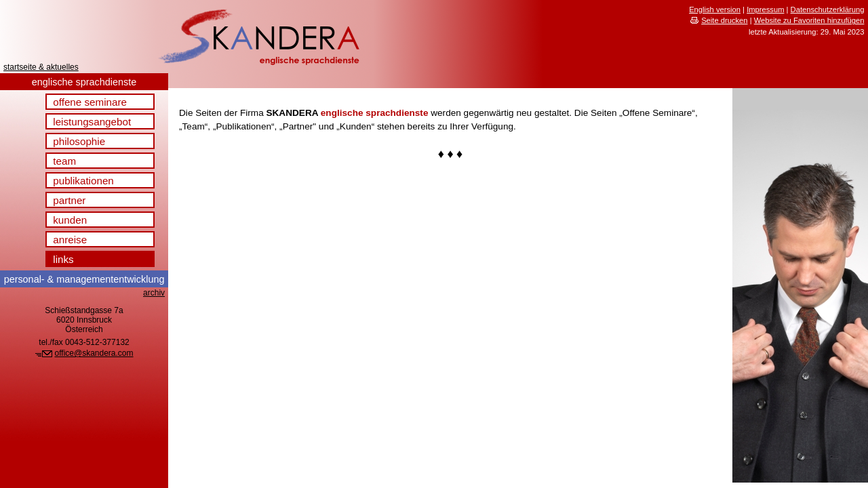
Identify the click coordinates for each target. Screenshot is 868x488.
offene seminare (90, 102)
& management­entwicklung (84, 279)
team (64, 161)
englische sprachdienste (84, 82)
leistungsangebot (92, 122)
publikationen (83, 181)
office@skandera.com (94, 353)
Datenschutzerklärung (828, 9)
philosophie (79, 141)
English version (715, 9)
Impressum (765, 9)
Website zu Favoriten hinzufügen (809, 20)
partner (69, 200)
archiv (154, 293)
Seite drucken (724, 20)
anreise (70, 240)
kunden (70, 220)
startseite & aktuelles (41, 67)
